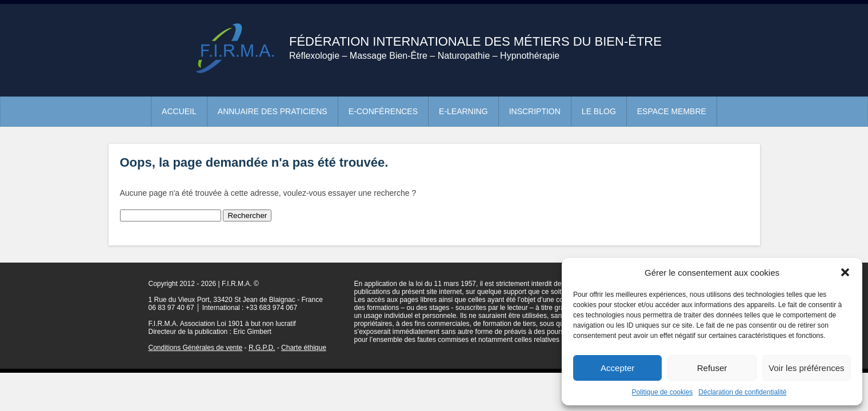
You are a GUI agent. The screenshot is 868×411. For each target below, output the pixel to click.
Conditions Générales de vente (196, 348)
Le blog (599, 111)
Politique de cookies (663, 392)
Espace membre (672, 111)
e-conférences (383, 111)
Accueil (179, 111)
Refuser (712, 368)
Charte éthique (304, 348)
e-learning (463, 111)
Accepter (617, 368)
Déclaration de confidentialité (742, 392)
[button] (845, 272)
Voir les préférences (807, 368)
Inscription (535, 111)
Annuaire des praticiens (273, 111)
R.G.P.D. (262, 348)
